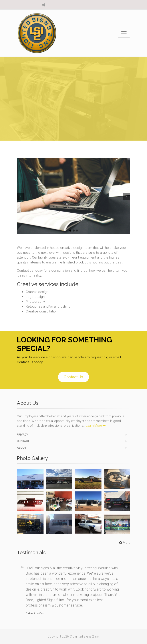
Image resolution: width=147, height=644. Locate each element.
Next (127, 196)
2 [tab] (74, 231)
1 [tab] (70, 231)
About (22, 448)
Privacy (22, 435)
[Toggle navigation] (124, 33)
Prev (20, 196)
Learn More (96, 426)
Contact (23, 441)
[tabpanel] (73, 196)
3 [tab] (77, 231)
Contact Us (73, 377)
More (124, 543)
